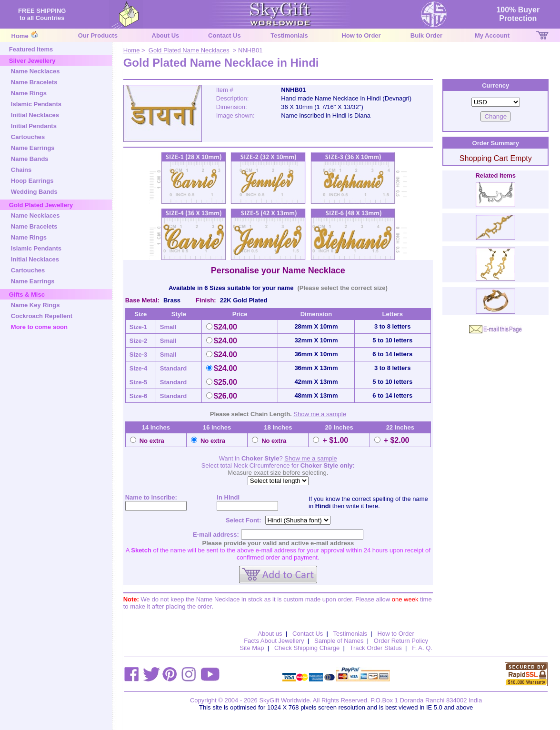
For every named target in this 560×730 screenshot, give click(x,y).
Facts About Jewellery (274, 641)
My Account (492, 35)
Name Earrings (33, 148)
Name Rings (29, 93)
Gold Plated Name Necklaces (189, 50)
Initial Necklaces (35, 115)
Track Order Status (376, 648)
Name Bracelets (34, 82)
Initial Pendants (34, 126)
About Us (166, 35)
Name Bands (30, 159)
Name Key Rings (35, 305)
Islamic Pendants (36, 104)
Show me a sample (320, 414)
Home (20, 36)
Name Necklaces (35, 71)
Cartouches (28, 137)
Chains (21, 170)
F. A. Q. (422, 648)
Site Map (252, 648)
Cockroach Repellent (42, 316)
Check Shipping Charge (307, 648)
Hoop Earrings (32, 181)
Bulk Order (426, 35)
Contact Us (225, 35)
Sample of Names (339, 641)
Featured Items (31, 49)
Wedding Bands (34, 192)
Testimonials (289, 35)
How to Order (361, 35)
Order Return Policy (401, 641)
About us (270, 634)
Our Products (98, 35)
